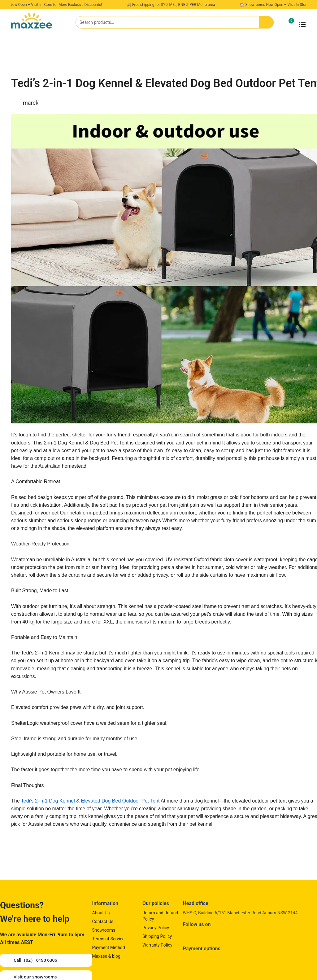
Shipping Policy (157, 936)
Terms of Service (109, 939)
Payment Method (109, 947)
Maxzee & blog (106, 956)
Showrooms (104, 930)
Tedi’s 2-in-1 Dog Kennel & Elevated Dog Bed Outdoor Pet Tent (90, 801)
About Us (101, 913)
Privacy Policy (156, 928)
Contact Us (103, 921)
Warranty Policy (157, 945)
